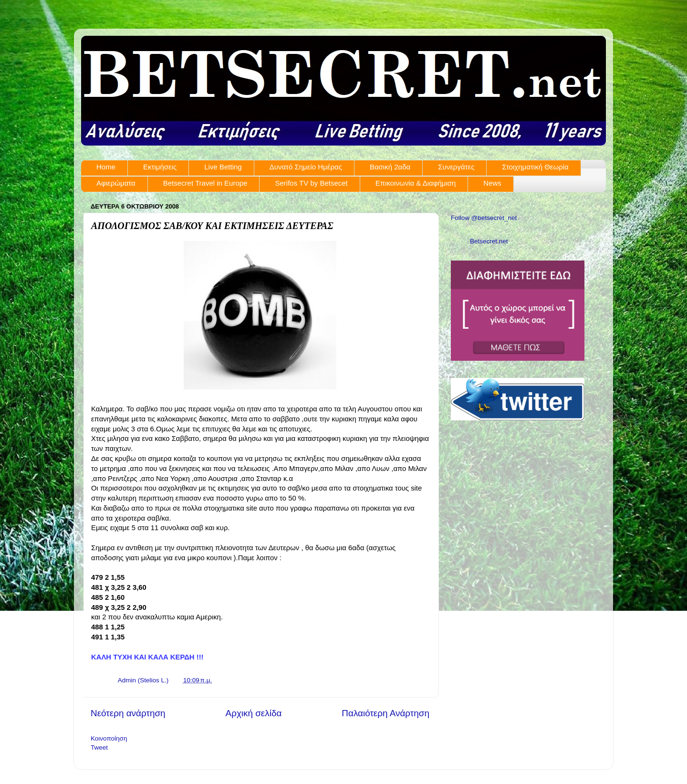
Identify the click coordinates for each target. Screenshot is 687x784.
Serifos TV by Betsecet (311, 183)
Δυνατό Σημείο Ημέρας (306, 167)
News (492, 183)
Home (106, 167)
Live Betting (223, 167)
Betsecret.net (489, 241)
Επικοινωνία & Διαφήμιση (416, 183)
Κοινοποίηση (109, 738)
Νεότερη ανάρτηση (128, 713)
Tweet (99, 747)
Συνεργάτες (456, 167)
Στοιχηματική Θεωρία (535, 167)
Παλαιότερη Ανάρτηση (385, 713)
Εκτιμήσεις (160, 167)
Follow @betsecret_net (484, 218)
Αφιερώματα (116, 183)
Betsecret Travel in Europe (205, 183)
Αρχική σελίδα (254, 713)
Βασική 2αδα (390, 167)
